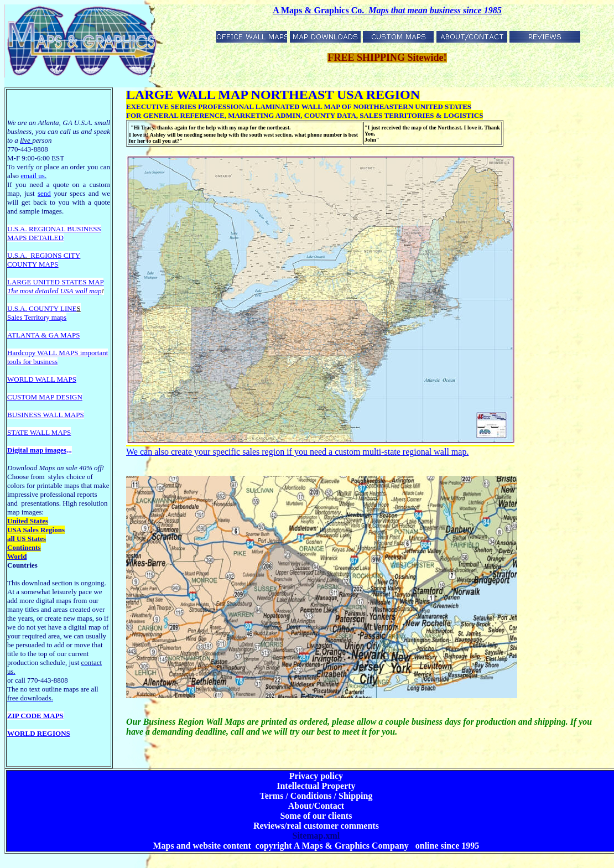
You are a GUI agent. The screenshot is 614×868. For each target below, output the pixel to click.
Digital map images (37, 450)
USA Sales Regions (36, 530)
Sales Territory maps (37, 317)
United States (28, 521)
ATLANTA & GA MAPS (44, 335)
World (17, 556)
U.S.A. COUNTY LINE (42, 308)
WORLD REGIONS (39, 733)
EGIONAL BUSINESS (67, 229)
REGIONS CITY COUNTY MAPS (44, 260)
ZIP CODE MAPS (35, 716)
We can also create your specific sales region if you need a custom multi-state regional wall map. (297, 452)
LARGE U (23, 282)
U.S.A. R (20, 229)
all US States (27, 539)
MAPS (17, 238)
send (44, 193)
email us (33, 176)
